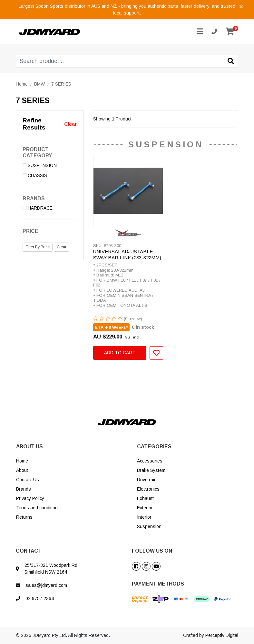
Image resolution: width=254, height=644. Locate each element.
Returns (24, 517)
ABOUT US (29, 447)
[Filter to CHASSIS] (50, 176)
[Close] (241, 6)
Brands (24, 489)
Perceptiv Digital (222, 635)
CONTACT (29, 551)
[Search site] (231, 62)
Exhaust (145, 498)
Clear (70, 124)
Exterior (145, 508)
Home (22, 461)
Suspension (149, 526)
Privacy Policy (30, 498)
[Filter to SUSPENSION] (50, 166)
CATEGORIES (154, 447)
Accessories (150, 461)
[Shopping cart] (230, 32)
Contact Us (28, 480)
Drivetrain (147, 480)
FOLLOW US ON (152, 551)
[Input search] (127, 61)
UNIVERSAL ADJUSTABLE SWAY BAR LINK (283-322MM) (127, 254)
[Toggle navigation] (200, 32)
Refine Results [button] (34, 124)
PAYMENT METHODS (158, 584)
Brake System (151, 470)
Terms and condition (37, 508)
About (22, 470)
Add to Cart (120, 353)
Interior (144, 517)
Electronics (148, 489)
